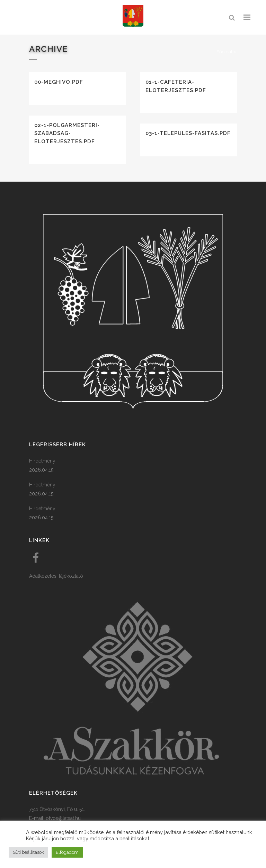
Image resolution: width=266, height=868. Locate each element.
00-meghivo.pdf (59, 82)
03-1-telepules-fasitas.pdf (188, 133)
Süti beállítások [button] (28, 852)
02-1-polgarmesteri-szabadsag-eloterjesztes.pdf (67, 133)
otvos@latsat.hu (63, 818)
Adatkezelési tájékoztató (56, 576)
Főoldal (224, 52)
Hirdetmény (42, 461)
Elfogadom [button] (67, 852)
